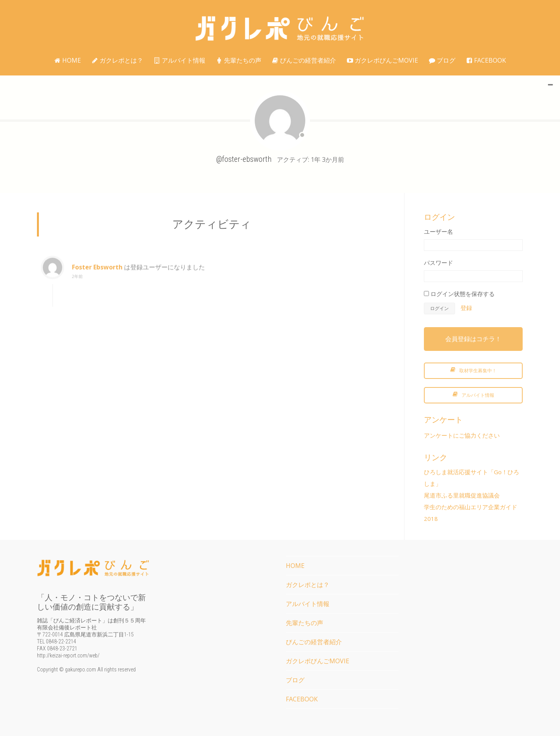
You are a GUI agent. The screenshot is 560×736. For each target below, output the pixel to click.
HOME (68, 60)
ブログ (442, 60)
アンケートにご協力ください (462, 435)
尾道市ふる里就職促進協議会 (462, 495)
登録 (466, 308)
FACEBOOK (486, 60)
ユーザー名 (438, 231)
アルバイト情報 (180, 60)
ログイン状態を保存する (459, 294)
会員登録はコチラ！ (473, 339)
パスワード (438, 263)
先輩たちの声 (239, 60)
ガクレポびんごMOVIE (382, 60)
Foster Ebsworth (97, 273)
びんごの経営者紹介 (304, 60)
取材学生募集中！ (473, 371)
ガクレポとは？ (117, 60)
